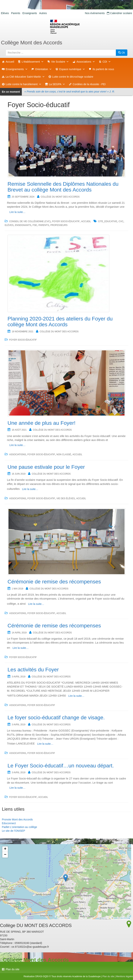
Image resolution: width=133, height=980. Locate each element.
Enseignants (30, 13)
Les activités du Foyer (33, 670)
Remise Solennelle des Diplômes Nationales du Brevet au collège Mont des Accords (63, 187)
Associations (86, 62)
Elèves (5, 13)
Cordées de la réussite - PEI (89, 84)
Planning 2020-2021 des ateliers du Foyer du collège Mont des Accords (60, 322)
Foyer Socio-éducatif (66, 221)
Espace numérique (72, 69)
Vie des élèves (66, 498)
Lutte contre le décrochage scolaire (73, 77)
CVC (121, 221)
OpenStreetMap (125, 918)
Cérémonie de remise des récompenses (54, 582)
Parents (16, 13)
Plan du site (13, 969)
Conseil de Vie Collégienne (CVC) (30, 221)
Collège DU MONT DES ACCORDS (60, 197)
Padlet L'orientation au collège (19, 827)
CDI (107, 62)
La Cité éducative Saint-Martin (25, 77)
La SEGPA (57, 84)
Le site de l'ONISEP (13, 831)
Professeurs (59, 225)
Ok (122, 53)
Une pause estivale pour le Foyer (46, 467)
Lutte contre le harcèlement (24, 84)
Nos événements (95, 13)
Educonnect (9, 823)
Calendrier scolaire (119, 13)
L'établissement (33, 62)
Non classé (64, 454)
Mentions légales (125, 976)
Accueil (10, 62)
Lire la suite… (17, 212)
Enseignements (17, 69)
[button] (66, 878)
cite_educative (108, 221)
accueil (86, 221)
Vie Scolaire (60, 62)
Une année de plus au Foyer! (41, 423)
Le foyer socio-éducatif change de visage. (56, 718)
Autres (43, 13)
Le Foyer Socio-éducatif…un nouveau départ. (61, 766)
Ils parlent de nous (103, 69)
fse (35, 225)
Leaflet (115, 918)
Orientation (43, 69)
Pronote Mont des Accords (17, 819)
